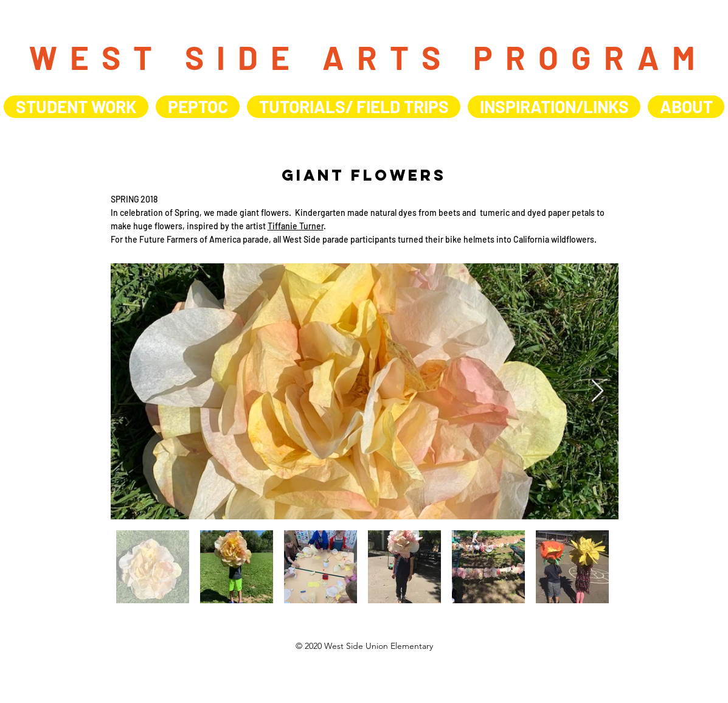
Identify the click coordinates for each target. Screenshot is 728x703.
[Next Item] (598, 391)
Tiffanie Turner (296, 226)
